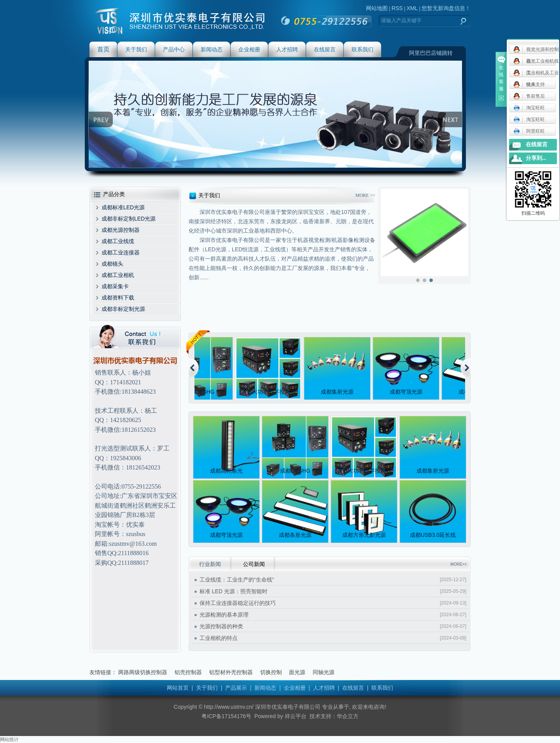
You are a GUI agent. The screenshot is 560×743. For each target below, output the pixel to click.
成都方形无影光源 (364, 535)
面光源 (297, 672)
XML (412, 8)
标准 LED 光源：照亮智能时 (234, 591)
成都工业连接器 (121, 252)
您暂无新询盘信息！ (446, 8)
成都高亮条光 (226, 471)
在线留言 (325, 49)
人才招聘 (287, 49)
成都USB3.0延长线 (433, 535)
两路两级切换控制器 (143, 672)
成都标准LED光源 (123, 207)
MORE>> (458, 564)
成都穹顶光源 (408, 392)
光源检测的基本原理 (224, 615)
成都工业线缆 (118, 241)
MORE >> (365, 195)
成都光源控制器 (121, 230)
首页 (103, 49)
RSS (397, 8)
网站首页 (178, 688)
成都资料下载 (118, 298)
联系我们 (362, 49)
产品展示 (236, 688)
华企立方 (348, 716)
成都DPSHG (201, 392)
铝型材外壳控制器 (231, 672)
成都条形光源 (295, 535)
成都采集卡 (115, 286)
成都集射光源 (339, 392)
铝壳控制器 (188, 672)
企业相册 (249, 49)
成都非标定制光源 (123, 309)
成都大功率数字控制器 (270, 392)
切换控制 (271, 672)
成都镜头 (112, 264)
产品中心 (174, 49)
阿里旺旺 (529, 131)
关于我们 (136, 49)
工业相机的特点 (219, 638)
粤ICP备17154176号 (226, 716)
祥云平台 (296, 716)
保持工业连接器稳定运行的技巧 (238, 603)
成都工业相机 (118, 275)
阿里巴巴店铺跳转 (431, 53)
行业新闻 (210, 564)
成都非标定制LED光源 (129, 219)
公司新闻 (254, 564)
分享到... (536, 158)
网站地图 (377, 8)
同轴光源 (324, 672)
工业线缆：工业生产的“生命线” (237, 580)
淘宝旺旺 (529, 108)
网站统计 (9, 739)
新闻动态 (212, 49)
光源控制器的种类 (221, 626)
